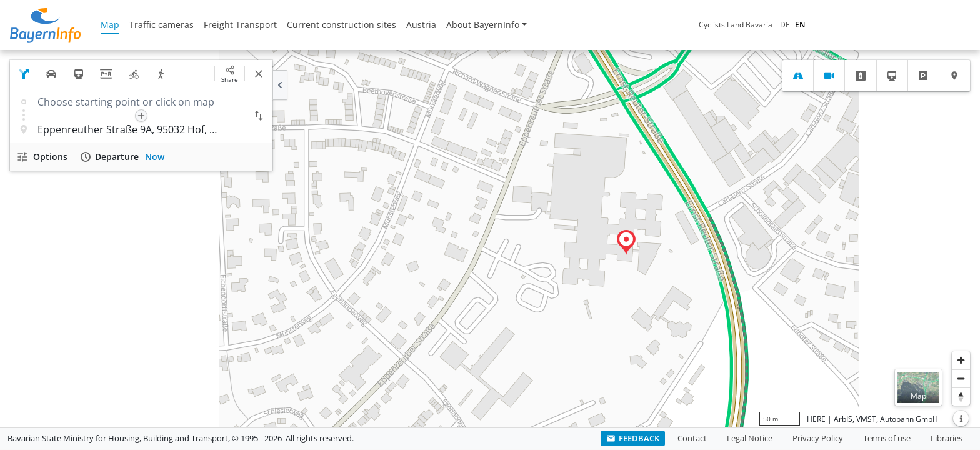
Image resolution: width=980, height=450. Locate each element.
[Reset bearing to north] (961, 397)
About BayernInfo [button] (483, 25)
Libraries (947, 438)
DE (785, 25)
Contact (692, 438)
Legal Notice (750, 438)
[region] (490, 239)
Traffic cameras (162, 25)
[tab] (798, 76)
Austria (421, 25)
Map (110, 25)
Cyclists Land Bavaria (736, 25)
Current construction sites (342, 25)
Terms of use (887, 438)
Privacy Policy (818, 438)
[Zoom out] (961, 378)
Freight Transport (240, 25)
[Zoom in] (961, 360)
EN (800, 25)
